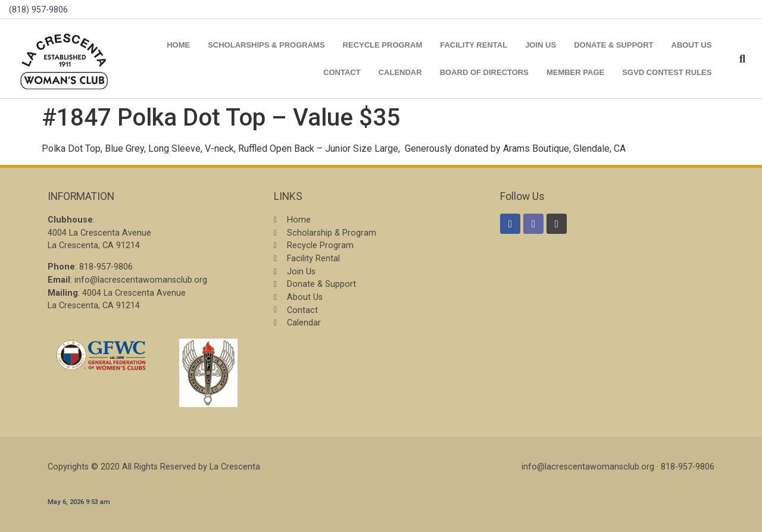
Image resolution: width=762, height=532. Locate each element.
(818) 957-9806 (38, 10)
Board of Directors (484, 72)
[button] (742, 59)
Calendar (400, 72)
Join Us (541, 45)
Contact (342, 72)
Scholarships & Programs (266, 45)
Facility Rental (474, 45)
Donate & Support (613, 45)
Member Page (575, 72)
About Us (692, 45)
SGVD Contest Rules (667, 72)
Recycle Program (383, 45)
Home (178, 45)
